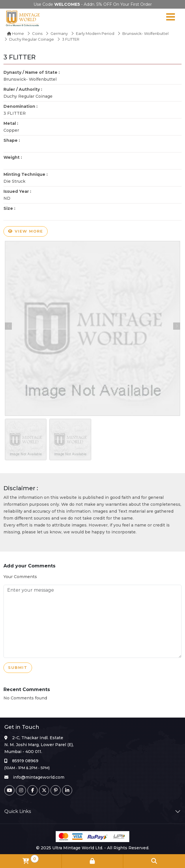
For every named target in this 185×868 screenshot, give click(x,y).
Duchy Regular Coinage (32, 39)
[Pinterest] (56, 790)
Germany (59, 33)
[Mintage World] (23, 18)
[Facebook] (32, 790)
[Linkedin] (67, 790)
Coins (37, 33)
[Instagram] (21, 790)
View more (26, 231)
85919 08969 (25, 761)
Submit (18, 668)
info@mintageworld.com (39, 777)
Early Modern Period (95, 33)
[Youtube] (9, 790)
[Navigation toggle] (171, 18)
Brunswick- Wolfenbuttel (145, 33)
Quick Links (18, 811)
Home (15, 33)
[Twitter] (44, 790)
